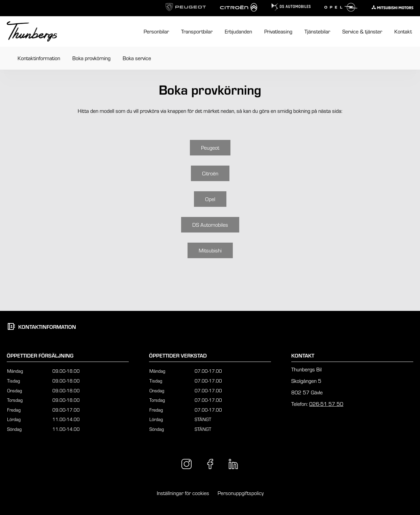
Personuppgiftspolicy (241, 493)
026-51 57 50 (326, 404)
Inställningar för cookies (183, 493)
